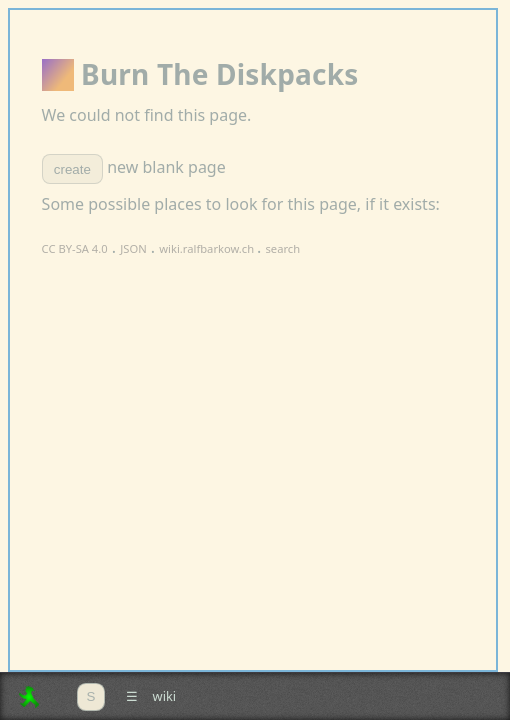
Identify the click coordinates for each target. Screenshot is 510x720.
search (283, 248)
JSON (133, 248)
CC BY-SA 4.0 (75, 248)
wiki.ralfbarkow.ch (208, 248)
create (72, 169)
